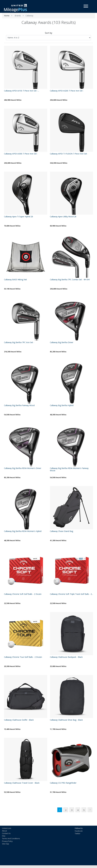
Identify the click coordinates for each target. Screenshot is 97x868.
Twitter (78, 833)
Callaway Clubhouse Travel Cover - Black (22, 783)
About (4, 831)
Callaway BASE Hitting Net (15, 280)
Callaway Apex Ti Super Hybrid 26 (18, 217)
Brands (18, 16)
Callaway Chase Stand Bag (61, 531)
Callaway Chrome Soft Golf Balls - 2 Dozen (23, 594)
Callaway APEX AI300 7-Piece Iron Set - (21, 154)
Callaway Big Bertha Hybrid (62, 405)
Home (7, 16)
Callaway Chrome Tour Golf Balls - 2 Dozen (23, 657)
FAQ (4, 836)
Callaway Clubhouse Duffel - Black (19, 720)
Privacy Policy (7, 841)
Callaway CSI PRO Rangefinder (63, 783)
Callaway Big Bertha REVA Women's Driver (23, 468)
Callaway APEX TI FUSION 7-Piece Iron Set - (69, 154)
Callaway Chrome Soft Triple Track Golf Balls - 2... (71, 594)
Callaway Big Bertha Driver (62, 342)
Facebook (79, 831)
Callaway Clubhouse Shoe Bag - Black (66, 720)
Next (90, 810)
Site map (6, 844)
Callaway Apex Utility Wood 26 (63, 217)
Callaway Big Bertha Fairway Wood (19, 405)
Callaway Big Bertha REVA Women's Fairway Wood (69, 469)
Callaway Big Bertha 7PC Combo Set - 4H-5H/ (70, 280)
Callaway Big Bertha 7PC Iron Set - (19, 342)
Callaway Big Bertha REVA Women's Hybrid (23, 531)
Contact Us (6, 833)
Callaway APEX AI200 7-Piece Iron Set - (67, 91)
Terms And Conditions (11, 838)
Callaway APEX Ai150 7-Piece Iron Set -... (22, 91)
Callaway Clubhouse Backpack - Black (66, 657)
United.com (7, 828)
